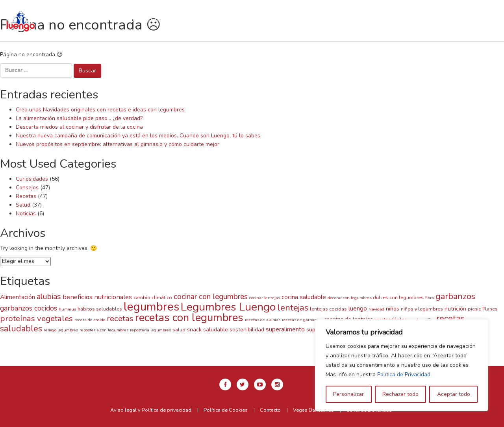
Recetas (26, 196)
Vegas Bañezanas (313, 410)
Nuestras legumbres (142, 20)
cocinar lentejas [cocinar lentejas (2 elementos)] (265, 298)
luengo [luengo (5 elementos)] (358, 308)
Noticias (26, 213)
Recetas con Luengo (218, 20)
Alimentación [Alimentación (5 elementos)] (18, 297)
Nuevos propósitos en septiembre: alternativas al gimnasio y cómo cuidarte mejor (118, 144)
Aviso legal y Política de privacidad (151, 410)
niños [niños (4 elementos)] (393, 309)
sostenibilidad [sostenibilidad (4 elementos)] (247, 330)
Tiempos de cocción (293, 20)
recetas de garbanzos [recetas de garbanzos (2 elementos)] (302, 320)
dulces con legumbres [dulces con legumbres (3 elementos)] (398, 297)
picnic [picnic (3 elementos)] (474, 309)
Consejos (27, 188)
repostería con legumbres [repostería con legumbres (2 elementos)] (104, 330)
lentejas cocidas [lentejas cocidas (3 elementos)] (328, 309)
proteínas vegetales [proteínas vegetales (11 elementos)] (36, 318)
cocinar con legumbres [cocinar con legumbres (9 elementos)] (211, 297)
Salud (23, 205)
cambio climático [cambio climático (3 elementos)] (153, 297)
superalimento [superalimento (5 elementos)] (285, 329)
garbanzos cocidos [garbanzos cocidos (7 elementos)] (29, 308)
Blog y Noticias (223, 29)
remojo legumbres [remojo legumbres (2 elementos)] (61, 330)
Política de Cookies (226, 410)
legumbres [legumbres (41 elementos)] (151, 307)
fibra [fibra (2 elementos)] (430, 298)
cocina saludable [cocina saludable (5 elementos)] (304, 297)
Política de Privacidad (404, 374)
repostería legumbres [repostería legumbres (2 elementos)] (150, 330)
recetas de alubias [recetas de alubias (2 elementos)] (263, 320)
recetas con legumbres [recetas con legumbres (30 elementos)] (189, 318)
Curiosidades (32, 179)
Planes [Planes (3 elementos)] (490, 309)
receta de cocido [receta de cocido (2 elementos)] (90, 320)
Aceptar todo (454, 394)
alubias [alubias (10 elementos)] (49, 297)
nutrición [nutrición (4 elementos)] (455, 309)
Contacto (276, 29)
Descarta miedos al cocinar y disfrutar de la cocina (79, 127)
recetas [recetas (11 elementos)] (120, 318)
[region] (402, 365)
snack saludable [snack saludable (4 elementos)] (208, 330)
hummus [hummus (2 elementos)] (67, 309)
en (430, 17)
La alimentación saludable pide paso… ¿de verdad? (79, 118)
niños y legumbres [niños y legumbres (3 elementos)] (422, 309)
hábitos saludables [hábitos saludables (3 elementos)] (100, 309)
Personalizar (348, 394)
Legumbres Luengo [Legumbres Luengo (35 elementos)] (228, 307)
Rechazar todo (400, 394)
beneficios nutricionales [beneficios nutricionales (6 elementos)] (97, 297)
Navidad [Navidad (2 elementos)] (376, 309)
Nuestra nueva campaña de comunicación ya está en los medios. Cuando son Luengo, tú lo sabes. (139, 136)
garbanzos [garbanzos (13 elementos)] (455, 296)
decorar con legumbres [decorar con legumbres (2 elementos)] (349, 298)
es (448, 17)
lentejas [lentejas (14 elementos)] (293, 308)
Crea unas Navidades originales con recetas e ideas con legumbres (100, 110)
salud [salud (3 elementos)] (179, 330)
